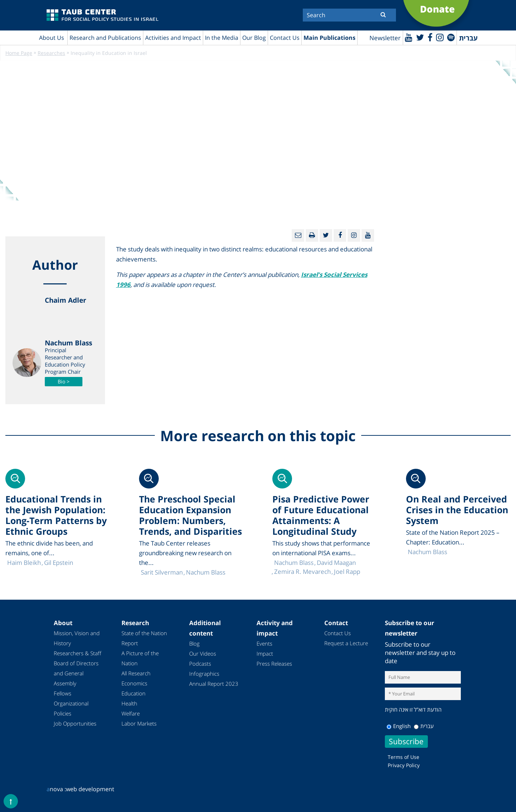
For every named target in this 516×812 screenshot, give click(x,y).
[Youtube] (409, 37)
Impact (265, 653)
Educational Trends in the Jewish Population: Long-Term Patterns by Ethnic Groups (56, 515)
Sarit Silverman (162, 572)
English (399, 726)
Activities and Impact (173, 38)
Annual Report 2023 (214, 684)
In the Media (222, 38)
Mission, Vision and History (77, 638)
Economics (134, 683)
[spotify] (451, 37)
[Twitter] (420, 37)
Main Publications (329, 38)
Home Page (19, 53)
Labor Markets (139, 723)
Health (129, 703)
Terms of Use (403, 757)
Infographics (204, 674)
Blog (194, 643)
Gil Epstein (59, 563)
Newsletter (385, 38)
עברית (424, 726)
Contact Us (285, 38)
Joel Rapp (347, 572)
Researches (51, 53)
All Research (136, 673)
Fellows (63, 693)
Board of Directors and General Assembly (76, 673)
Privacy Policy (404, 765)
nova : (56, 789)
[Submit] (383, 14)
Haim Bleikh (24, 563)
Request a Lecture (346, 643)
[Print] (312, 235)
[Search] (349, 15)
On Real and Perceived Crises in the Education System (457, 510)
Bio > (64, 381)
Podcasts (200, 664)
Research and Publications (105, 38)
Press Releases (274, 664)
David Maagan (336, 563)
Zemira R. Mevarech (302, 572)
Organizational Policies (71, 708)
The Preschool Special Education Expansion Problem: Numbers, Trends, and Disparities (190, 515)
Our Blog (254, 38)
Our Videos (203, 653)
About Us (52, 38)
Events (264, 643)
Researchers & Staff (78, 653)
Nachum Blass (427, 552)
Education (133, 693)
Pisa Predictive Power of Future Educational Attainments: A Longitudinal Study (321, 515)
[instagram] (440, 37)
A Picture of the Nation (140, 658)
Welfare (131, 713)
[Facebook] (430, 37)
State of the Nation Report (144, 638)
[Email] (298, 235)
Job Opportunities (75, 723)
